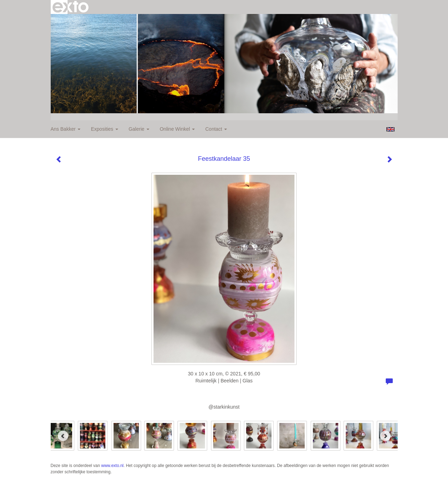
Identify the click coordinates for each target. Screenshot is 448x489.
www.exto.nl (112, 466)
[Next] (385, 436)
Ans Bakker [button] (66, 129)
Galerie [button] (139, 129)
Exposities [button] (105, 129)
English (390, 129)
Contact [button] (216, 129)
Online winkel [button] (177, 129)
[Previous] (63, 436)
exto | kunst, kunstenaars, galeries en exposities (70, 7)
